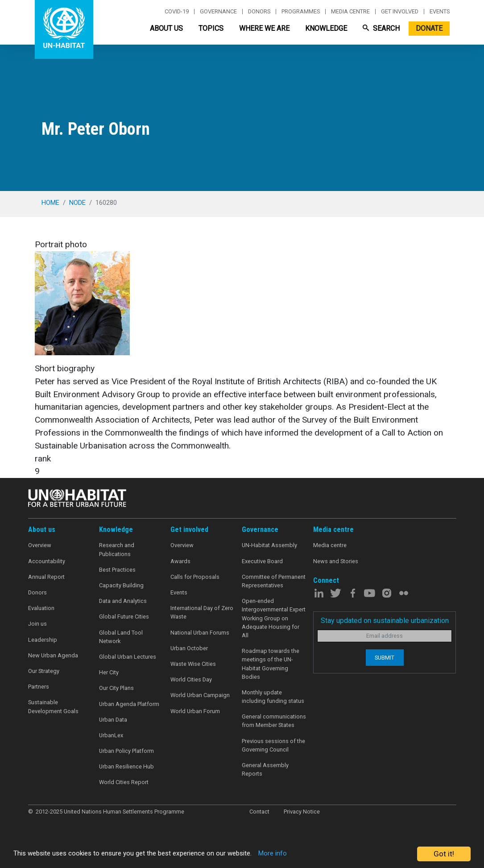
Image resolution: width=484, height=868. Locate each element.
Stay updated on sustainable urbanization (385, 621)
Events (440, 12)
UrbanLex (111, 735)
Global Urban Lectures (128, 657)
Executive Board (262, 561)
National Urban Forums (200, 633)
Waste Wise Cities (193, 664)
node (77, 203)
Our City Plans (116, 688)
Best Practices (117, 570)
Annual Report (46, 577)
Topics (211, 28)
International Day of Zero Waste (202, 612)
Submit (385, 658)
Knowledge (326, 28)
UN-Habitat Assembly (269, 545)
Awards (180, 561)
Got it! (444, 854)
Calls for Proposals (195, 577)
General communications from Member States (274, 721)
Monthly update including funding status (273, 697)
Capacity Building (121, 585)
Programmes (301, 12)
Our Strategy (44, 671)
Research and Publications (117, 549)
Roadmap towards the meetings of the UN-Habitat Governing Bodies (271, 664)
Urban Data (113, 720)
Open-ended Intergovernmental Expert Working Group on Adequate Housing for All (274, 618)
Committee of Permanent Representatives (274, 581)
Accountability (47, 561)
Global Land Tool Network (121, 637)
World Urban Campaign (200, 695)
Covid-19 (177, 12)
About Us (166, 28)
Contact (259, 812)
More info (304, 854)
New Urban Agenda (53, 655)
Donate (429, 28)
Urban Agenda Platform (129, 704)
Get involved (400, 12)
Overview (40, 545)
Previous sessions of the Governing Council (273, 745)
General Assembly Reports (265, 769)
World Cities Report (124, 782)
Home (50, 203)
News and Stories (336, 561)
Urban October (189, 648)
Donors (259, 12)
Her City (109, 672)
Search (381, 28)
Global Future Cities (124, 617)
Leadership (43, 640)
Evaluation (41, 608)
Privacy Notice (302, 812)
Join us (37, 624)
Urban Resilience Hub (126, 766)
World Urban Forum (195, 711)
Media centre (350, 12)
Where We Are (264, 28)
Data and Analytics (123, 601)
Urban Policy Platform (126, 751)
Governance (218, 12)
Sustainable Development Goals (53, 706)
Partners (39, 687)
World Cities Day (191, 679)
